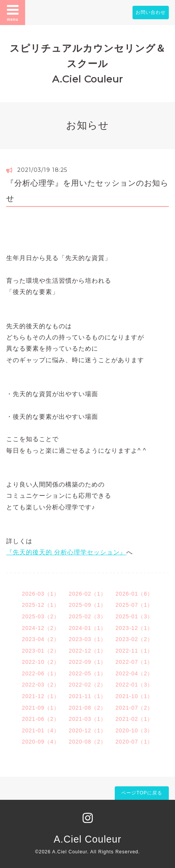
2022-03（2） (41, 685)
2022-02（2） (87, 685)
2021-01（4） (41, 730)
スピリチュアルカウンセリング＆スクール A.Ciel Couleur (88, 64)
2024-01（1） (87, 628)
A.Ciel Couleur (87, 839)
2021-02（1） (134, 719)
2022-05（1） (87, 673)
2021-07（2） (134, 708)
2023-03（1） (87, 639)
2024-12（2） (41, 628)
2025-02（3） (87, 616)
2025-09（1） (87, 605)
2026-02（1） (87, 594)
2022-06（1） (41, 673)
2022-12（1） (87, 651)
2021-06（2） (41, 719)
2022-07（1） (134, 662)
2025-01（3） (134, 616)
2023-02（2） (134, 639)
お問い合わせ (151, 12)
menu (13, 12)
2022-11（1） (134, 651)
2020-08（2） (87, 742)
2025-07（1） (134, 605)
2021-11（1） (87, 696)
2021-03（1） (87, 719)
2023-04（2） (41, 639)
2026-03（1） (41, 594)
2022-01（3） (134, 685)
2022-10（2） (41, 662)
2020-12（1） (87, 730)
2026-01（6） (134, 594)
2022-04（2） (134, 673)
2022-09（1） (87, 662)
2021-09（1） (41, 708)
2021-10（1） (134, 696)
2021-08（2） (87, 708)
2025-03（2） (41, 616)
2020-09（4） (41, 742)
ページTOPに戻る (142, 793)
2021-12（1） (41, 696)
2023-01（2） (41, 651)
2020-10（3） (134, 730)
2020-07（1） (134, 742)
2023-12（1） (134, 628)
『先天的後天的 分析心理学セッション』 (66, 552)
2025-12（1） (41, 605)
